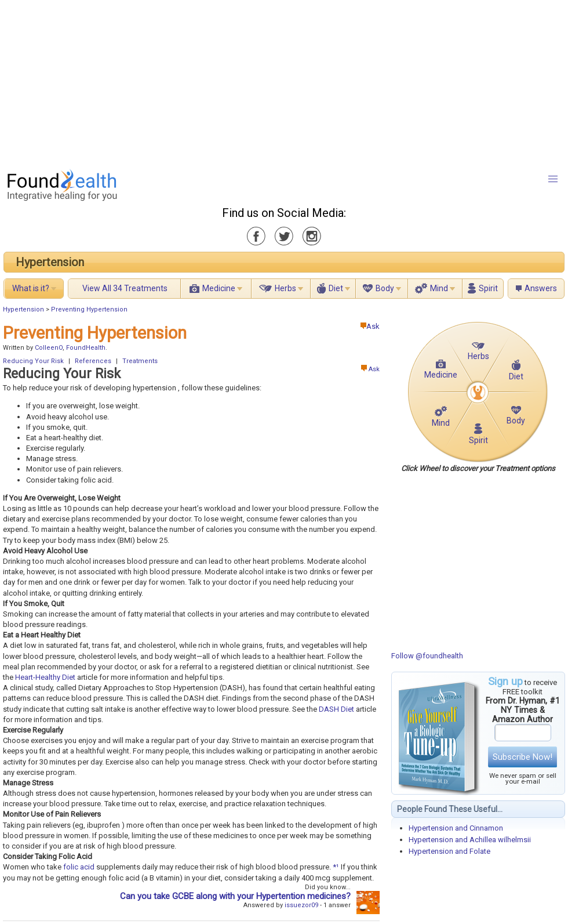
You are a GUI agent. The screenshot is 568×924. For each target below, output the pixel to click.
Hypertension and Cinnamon (456, 828)
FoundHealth (86, 348)
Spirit (488, 288)
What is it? (31, 288)
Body (385, 288)
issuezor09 (301, 905)
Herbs (285, 288)
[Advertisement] (246, 81)
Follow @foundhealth (427, 656)
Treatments (140, 361)
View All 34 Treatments (125, 288)
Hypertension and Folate (449, 851)
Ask (370, 326)
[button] (553, 179)
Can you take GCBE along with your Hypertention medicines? (235, 896)
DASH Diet (336, 709)
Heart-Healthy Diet (45, 677)
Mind (439, 288)
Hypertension (50, 262)
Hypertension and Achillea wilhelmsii (470, 840)
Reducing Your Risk (33, 361)
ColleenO (49, 348)
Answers (541, 288)
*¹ (336, 867)
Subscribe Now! (523, 757)
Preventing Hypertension (89, 309)
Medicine (219, 288)
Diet (336, 288)
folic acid (79, 867)
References (93, 361)
